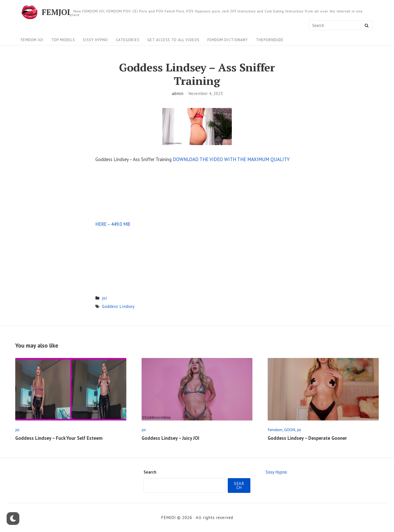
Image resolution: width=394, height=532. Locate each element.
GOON (290, 430)
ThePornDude (270, 40)
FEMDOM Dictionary (228, 40)
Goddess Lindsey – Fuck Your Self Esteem (59, 438)
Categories (128, 40)
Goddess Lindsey (118, 306)
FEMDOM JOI (32, 40)
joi (104, 298)
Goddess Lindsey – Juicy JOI (170, 438)
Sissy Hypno (95, 40)
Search (150, 472)
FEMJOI (56, 12)
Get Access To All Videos (173, 40)
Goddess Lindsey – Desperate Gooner (307, 438)
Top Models (63, 40)
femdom (275, 430)
